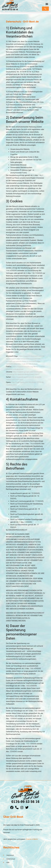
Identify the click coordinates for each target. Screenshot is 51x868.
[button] (47, 4)
